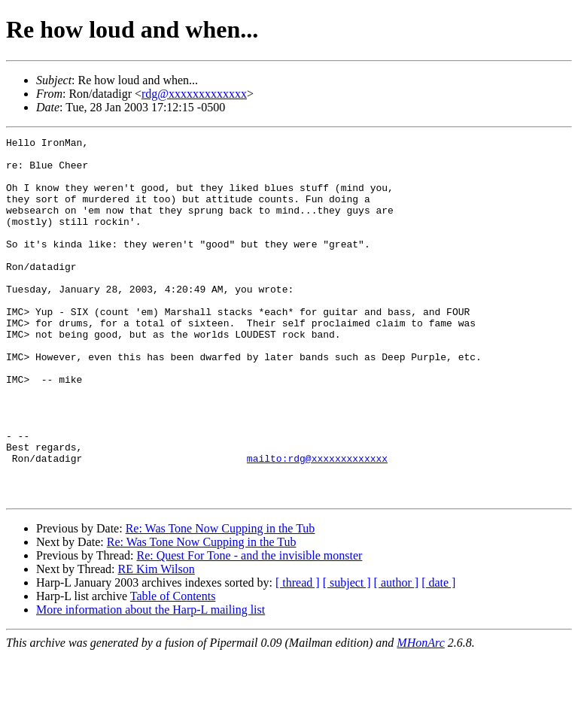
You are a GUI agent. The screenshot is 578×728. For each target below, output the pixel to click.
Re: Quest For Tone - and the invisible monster (249, 628)
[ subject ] (347, 655)
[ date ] (438, 655)
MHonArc (420, 715)
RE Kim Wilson (157, 641)
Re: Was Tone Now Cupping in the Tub (221, 601)
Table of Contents (173, 668)
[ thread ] (298, 655)
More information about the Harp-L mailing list (151, 682)
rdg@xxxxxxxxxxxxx (194, 94)
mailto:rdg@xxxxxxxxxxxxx (317, 523)
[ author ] (397, 655)
